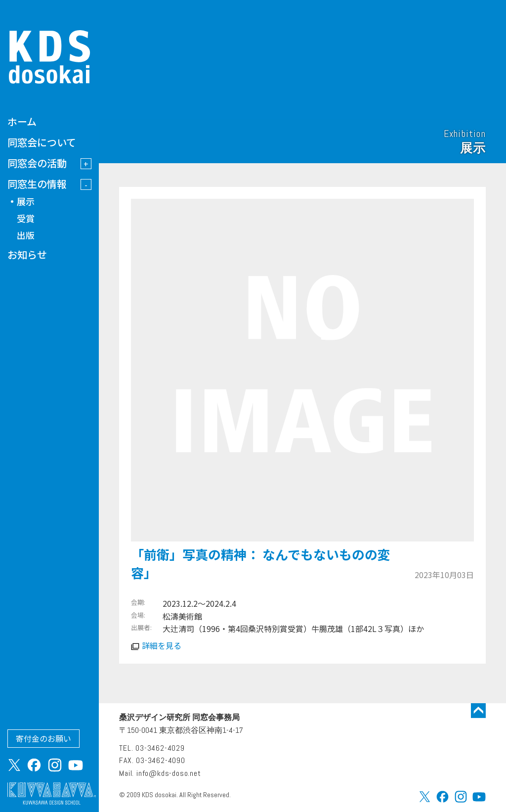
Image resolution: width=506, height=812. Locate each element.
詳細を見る (162, 645)
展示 (26, 201)
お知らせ (27, 254)
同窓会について (42, 142)
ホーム (22, 121)
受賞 (26, 218)
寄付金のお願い (43, 738)
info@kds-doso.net (169, 773)
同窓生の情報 (37, 184)
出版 (26, 235)
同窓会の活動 (37, 163)
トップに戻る (478, 711)
